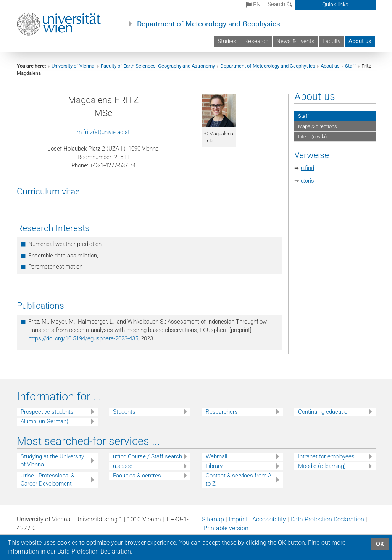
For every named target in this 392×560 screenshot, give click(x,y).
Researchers (222, 412)
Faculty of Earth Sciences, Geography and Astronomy (158, 66)
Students (124, 412)
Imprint (238, 519)
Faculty (332, 41)
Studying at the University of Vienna (52, 460)
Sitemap (213, 519)
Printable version (226, 528)
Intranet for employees (326, 456)
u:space (123, 466)
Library (214, 466)
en (253, 5)
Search (280, 4)
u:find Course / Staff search (148, 456)
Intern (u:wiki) (312, 137)
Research (256, 41)
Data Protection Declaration (327, 519)
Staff (351, 66)
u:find (307, 168)
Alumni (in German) (44, 421)
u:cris (307, 181)
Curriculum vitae (48, 191)
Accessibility (269, 519)
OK (380, 544)
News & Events (295, 41)
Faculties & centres (137, 476)
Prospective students (47, 412)
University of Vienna (73, 66)
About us (360, 41)
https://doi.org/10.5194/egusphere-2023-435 (83, 338)
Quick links (335, 5)
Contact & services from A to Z (239, 480)
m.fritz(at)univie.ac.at (103, 132)
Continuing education (324, 412)
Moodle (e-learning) (322, 466)
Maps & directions (318, 126)
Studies (227, 41)
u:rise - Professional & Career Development (48, 480)
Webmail (216, 456)
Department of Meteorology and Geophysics (209, 24)
